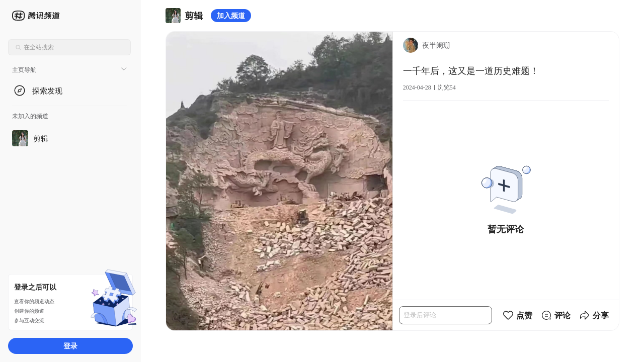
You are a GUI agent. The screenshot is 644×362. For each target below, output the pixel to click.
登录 (70, 346)
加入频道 (231, 15)
